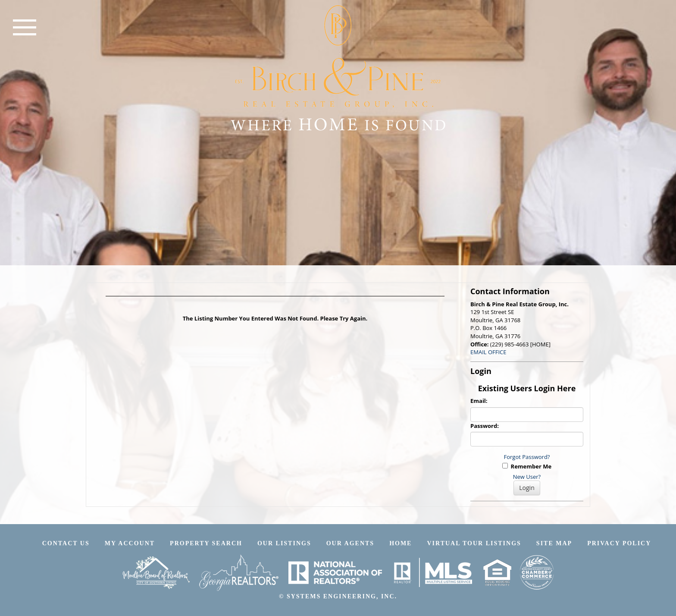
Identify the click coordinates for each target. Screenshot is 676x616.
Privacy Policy (619, 543)
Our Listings (284, 543)
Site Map (554, 543)
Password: (485, 426)
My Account (130, 543)
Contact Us (66, 543)
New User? (527, 477)
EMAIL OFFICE (488, 352)
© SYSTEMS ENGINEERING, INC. (338, 596)
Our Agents (350, 543)
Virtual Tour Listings (474, 543)
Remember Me (527, 466)
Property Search (206, 543)
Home (401, 543)
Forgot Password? (527, 457)
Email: (479, 401)
